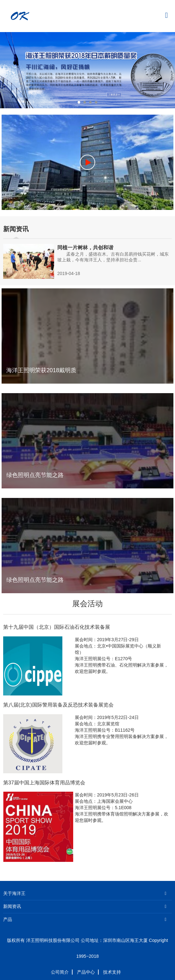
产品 (8, 920)
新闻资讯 (12, 906)
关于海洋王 (14, 893)
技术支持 (112, 972)
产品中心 (86, 972)
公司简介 (60, 972)
